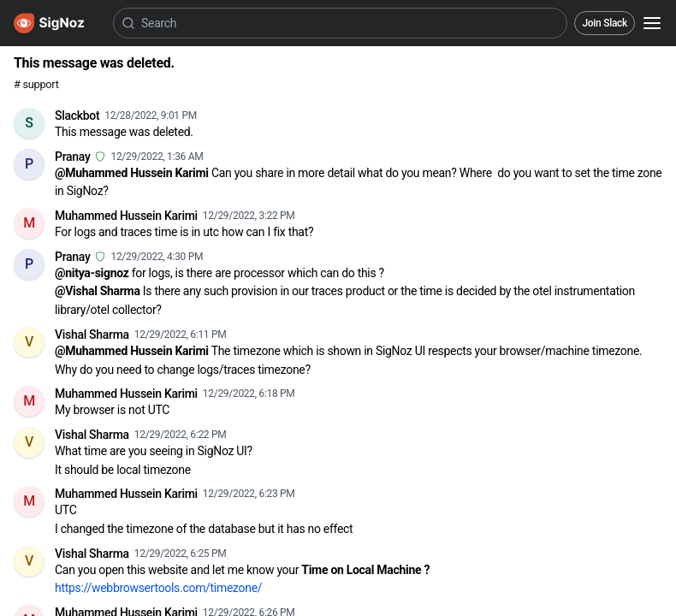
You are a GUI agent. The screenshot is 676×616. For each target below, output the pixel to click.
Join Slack (605, 23)
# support (36, 84)
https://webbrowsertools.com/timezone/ (158, 588)
